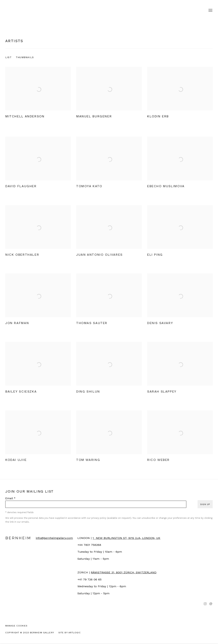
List (8, 57)
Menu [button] (210, 11)
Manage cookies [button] (16, 626)
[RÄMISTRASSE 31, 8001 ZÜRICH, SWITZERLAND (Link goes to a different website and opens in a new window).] (124, 572)
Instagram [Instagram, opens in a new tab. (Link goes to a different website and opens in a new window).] (205, 604)
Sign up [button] (205, 504)
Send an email (211, 604)
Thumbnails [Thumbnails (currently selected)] (25, 57)
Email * (10, 498)
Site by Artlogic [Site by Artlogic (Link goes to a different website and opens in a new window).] (70, 632)
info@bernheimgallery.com (54, 538)
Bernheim (109, 11)
